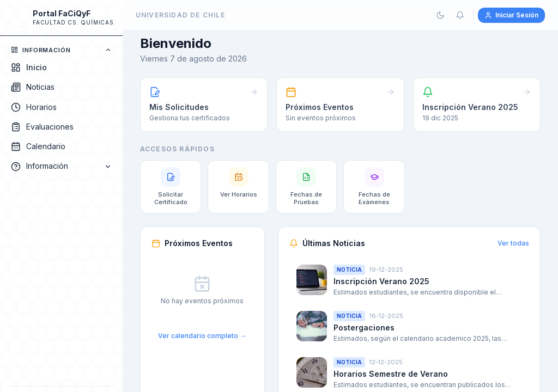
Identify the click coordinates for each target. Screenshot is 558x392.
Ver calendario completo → (202, 336)
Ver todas (513, 243)
